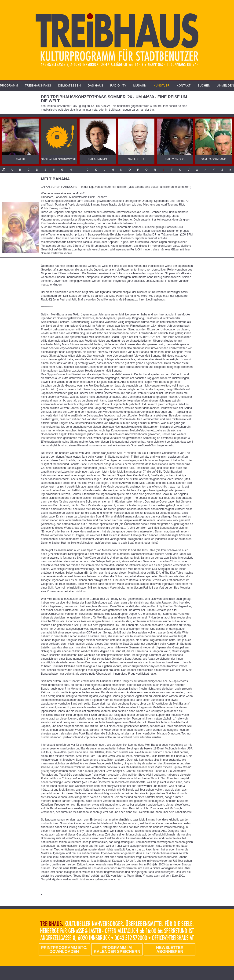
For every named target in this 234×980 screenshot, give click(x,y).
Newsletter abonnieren (170, 950)
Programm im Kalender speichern (117, 950)
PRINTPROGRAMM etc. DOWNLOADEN (64, 950)
